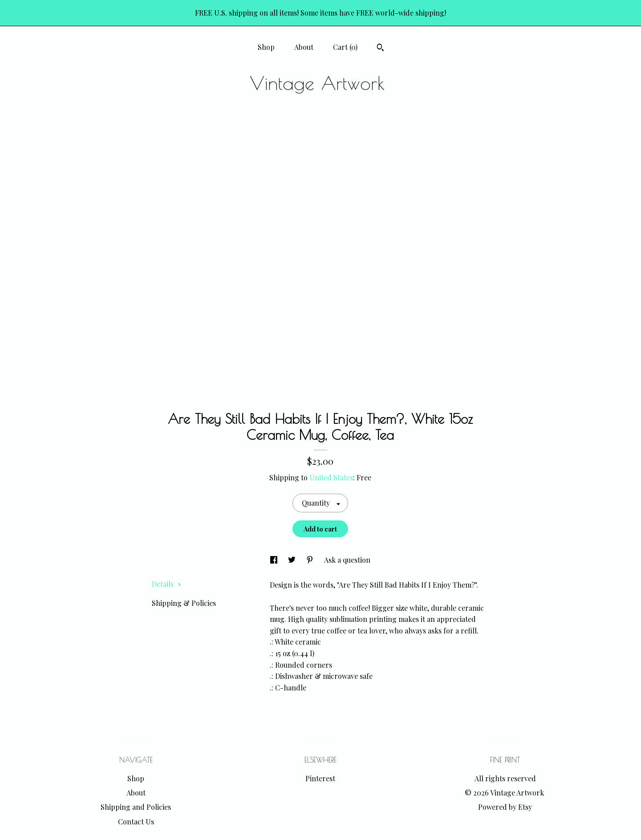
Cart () (345, 47)
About (304, 47)
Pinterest (320, 778)
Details (166, 584)
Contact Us (136, 822)
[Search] (380, 49)
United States (331, 477)
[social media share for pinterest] (311, 560)
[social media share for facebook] (275, 560)
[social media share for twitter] (293, 560)
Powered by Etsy (505, 807)
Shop (266, 47)
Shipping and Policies (136, 807)
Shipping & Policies (184, 603)
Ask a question (347, 560)
